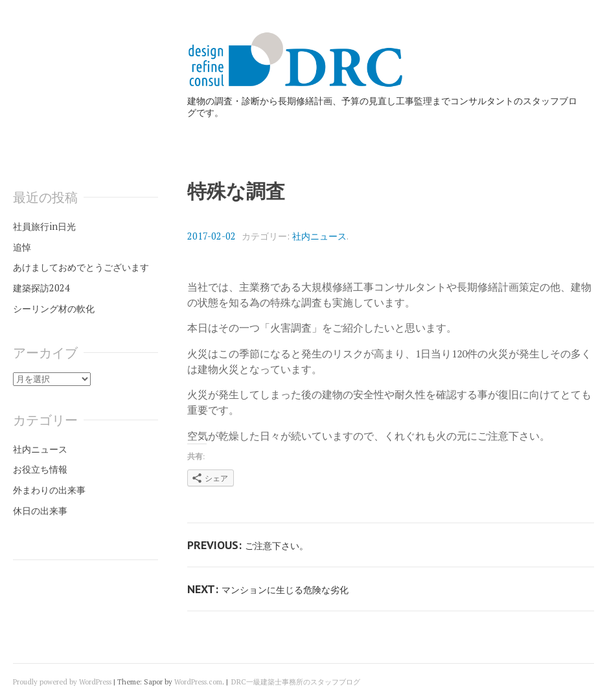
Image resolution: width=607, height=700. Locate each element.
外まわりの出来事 (49, 490)
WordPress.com (198, 682)
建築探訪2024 (41, 288)
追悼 (22, 247)
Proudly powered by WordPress (62, 682)
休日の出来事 (40, 511)
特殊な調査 (236, 191)
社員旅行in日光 (44, 226)
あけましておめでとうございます (81, 267)
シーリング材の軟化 (54, 309)
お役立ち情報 (40, 469)
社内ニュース (319, 236)
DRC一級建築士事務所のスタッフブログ (296, 682)
